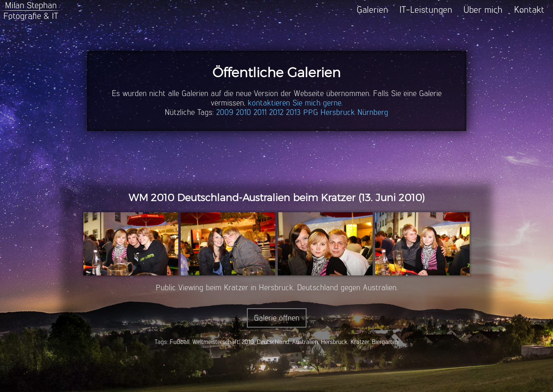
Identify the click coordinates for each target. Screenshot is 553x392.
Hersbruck (338, 112)
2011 (260, 112)
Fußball (180, 342)
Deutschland (273, 342)
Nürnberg (373, 112)
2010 (243, 112)
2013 (293, 112)
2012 (276, 112)
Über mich (483, 10)
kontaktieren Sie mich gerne (295, 103)
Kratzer (360, 342)
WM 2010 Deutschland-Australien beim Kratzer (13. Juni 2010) (277, 198)
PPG (311, 112)
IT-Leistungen (426, 10)
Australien (305, 342)
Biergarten (385, 342)
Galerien (372, 10)
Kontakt (529, 10)
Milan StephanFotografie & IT (31, 10)
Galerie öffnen (277, 318)
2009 (225, 112)
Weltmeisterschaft (215, 342)
